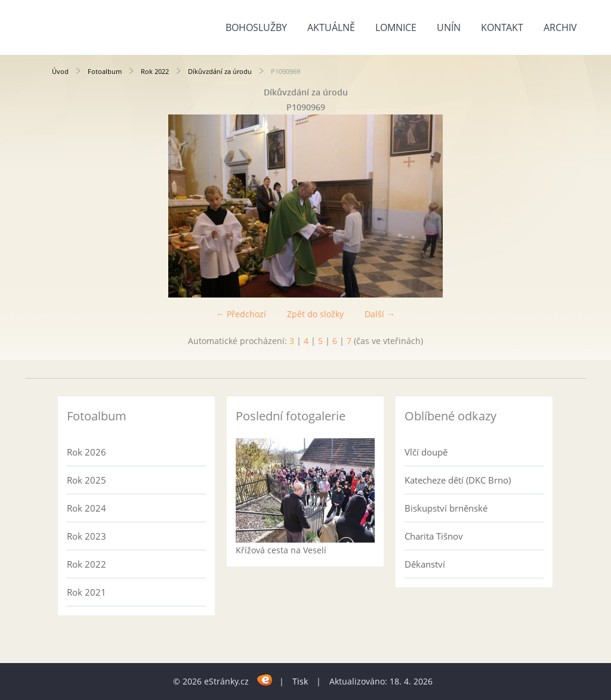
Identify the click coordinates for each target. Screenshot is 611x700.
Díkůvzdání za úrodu (220, 71)
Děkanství (425, 564)
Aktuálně (331, 27)
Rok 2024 (87, 508)
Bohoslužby (256, 27)
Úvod (60, 71)
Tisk (300, 681)
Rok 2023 (87, 536)
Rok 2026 (87, 452)
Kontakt (502, 27)
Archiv (560, 27)
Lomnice (396, 27)
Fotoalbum (105, 71)
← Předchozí (241, 314)
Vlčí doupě (426, 452)
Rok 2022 (155, 71)
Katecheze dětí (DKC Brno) (458, 480)
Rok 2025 (87, 480)
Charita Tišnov (434, 536)
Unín (449, 27)
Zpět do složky (315, 314)
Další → (380, 314)
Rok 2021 (87, 592)
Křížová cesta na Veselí (281, 550)
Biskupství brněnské (446, 508)
